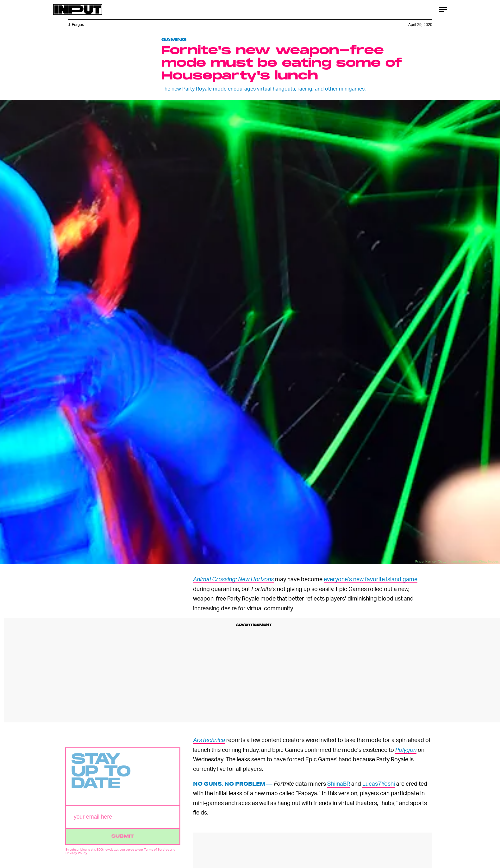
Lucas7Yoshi (379, 783)
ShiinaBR (339, 783)
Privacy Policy (76, 856)
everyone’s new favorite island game (371, 579)
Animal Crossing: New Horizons (233, 579)
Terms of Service (157, 852)
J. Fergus (76, 25)
